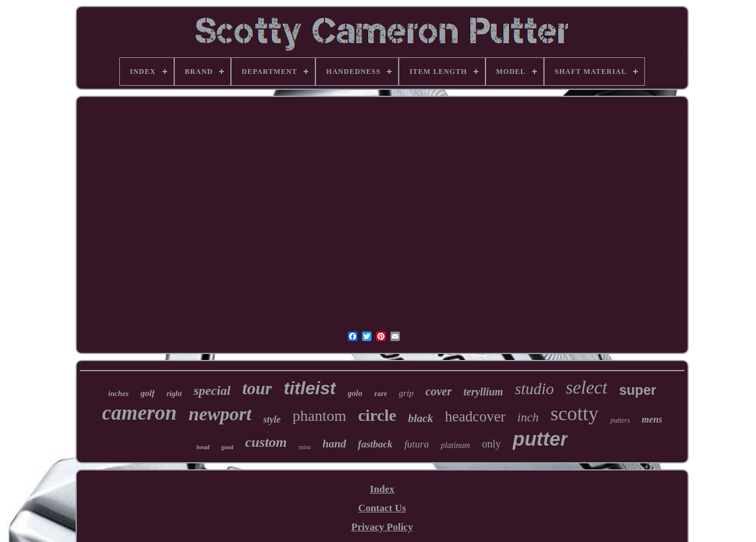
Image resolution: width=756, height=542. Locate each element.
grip (406, 393)
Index (382, 489)
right (174, 393)
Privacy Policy (382, 527)
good (228, 447)
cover (438, 391)
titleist (309, 388)
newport (220, 414)
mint (305, 447)
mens (652, 419)
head (203, 447)
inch (528, 417)
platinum (455, 445)
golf (148, 393)
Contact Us (382, 508)
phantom (319, 416)
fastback (375, 444)
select (587, 387)
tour (257, 388)
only (491, 444)
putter (540, 439)
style (272, 419)
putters (620, 420)
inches (118, 393)
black (421, 418)
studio (535, 389)
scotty (574, 413)
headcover (475, 416)
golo (355, 393)
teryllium (483, 392)
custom (266, 442)
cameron (139, 413)
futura (417, 444)
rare (380, 394)
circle (377, 415)
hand (334, 444)
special (212, 390)
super (638, 390)
